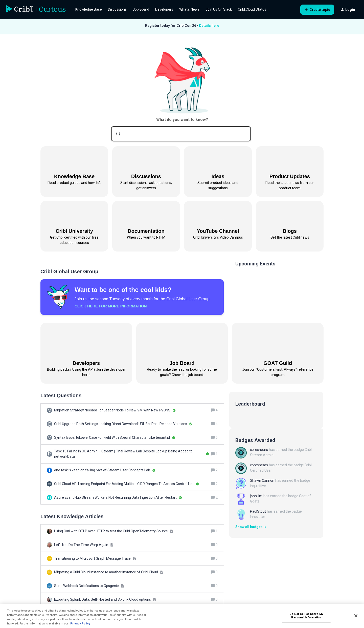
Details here (209, 26)
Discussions (117, 9)
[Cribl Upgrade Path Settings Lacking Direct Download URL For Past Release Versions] (123, 424)
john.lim (256, 496)
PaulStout (258, 511)
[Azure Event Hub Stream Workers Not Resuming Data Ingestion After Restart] (118, 498)
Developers (164, 9)
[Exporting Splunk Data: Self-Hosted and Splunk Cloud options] (105, 600)
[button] (317, 10)
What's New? (189, 9)
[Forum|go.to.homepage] (36, 10)
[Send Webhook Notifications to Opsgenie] (89, 586)
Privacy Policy (80, 623)
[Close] (356, 616)
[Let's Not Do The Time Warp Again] (84, 545)
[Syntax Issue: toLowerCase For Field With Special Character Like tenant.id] (115, 438)
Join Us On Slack (219, 9)
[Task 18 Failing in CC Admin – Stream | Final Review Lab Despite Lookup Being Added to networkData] (132, 454)
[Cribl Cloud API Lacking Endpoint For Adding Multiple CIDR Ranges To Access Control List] (127, 484)
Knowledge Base (89, 9)
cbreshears (259, 450)
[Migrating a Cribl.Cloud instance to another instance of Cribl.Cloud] (109, 572)
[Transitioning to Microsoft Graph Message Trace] (95, 559)
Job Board (141, 9)
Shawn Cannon (262, 480)
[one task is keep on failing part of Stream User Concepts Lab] (105, 470)
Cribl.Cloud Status (252, 9)
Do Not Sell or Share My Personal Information (306, 616)
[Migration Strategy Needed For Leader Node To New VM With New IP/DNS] (115, 410)
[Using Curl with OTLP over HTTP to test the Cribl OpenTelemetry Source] (114, 531)
